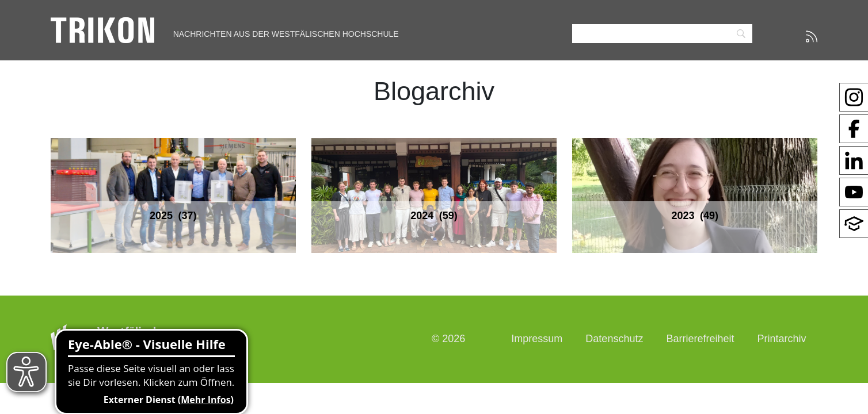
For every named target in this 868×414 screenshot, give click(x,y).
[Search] (662, 34)
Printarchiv (781, 339)
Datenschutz (614, 339)
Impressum (537, 339)
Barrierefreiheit (700, 339)
